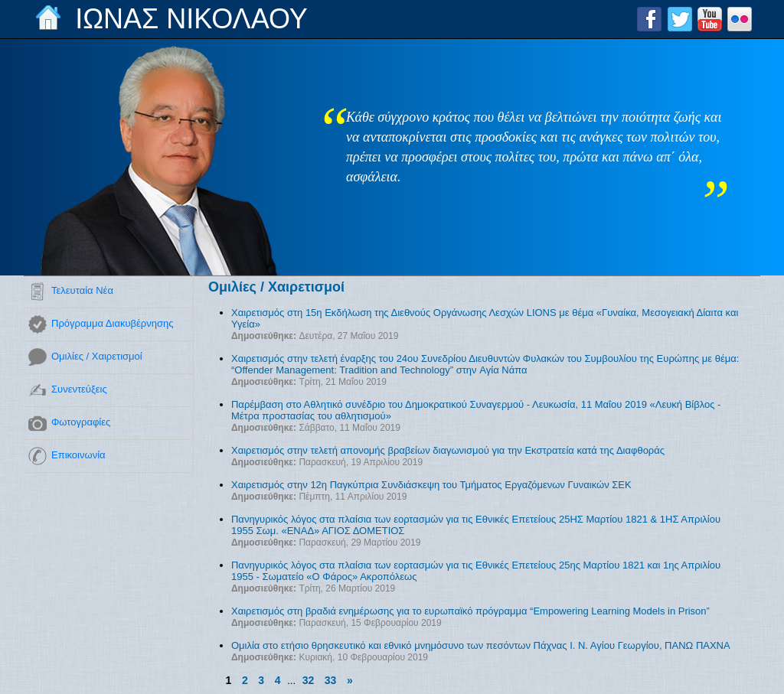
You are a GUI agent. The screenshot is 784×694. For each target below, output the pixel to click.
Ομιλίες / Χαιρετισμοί (97, 356)
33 (331, 680)
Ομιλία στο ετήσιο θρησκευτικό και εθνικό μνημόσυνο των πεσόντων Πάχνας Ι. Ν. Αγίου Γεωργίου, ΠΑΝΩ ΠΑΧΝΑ (481, 645)
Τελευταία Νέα (82, 290)
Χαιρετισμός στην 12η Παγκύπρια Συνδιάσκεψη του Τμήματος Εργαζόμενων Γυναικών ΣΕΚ (431, 485)
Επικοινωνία (78, 455)
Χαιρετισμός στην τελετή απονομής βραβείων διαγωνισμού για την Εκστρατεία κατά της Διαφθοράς (448, 450)
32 (309, 680)
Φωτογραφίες (81, 422)
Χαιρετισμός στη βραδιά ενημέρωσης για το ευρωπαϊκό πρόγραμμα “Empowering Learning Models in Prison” (470, 611)
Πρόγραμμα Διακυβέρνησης (112, 323)
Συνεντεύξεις (79, 389)
